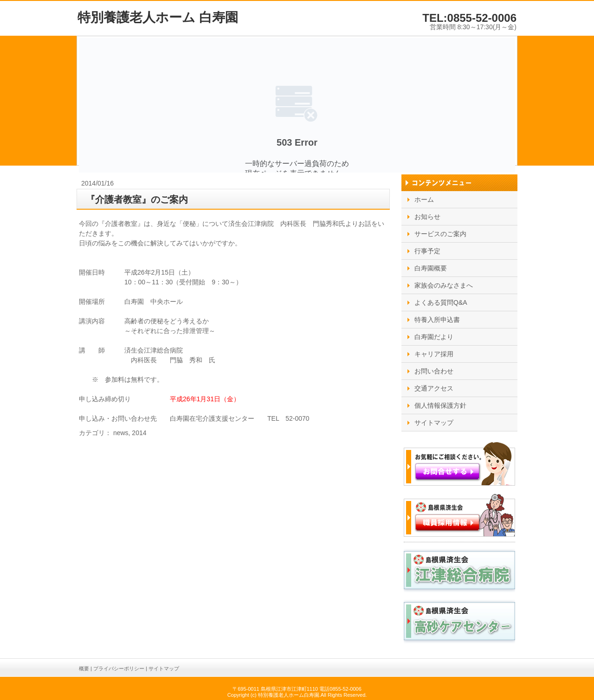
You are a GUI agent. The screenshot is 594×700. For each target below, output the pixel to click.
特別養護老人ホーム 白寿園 (158, 17)
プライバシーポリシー (119, 668)
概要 (84, 668)
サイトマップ (164, 668)
